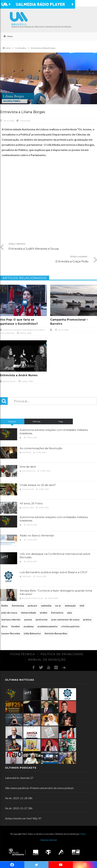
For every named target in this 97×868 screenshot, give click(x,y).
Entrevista (57, 613)
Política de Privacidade (62, 654)
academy (29, 626)
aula (69, 613)
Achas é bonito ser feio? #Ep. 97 (23, 818)
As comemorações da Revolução (41, 448)
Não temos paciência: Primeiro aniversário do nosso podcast (39, 788)
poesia (28, 619)
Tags (61, 421)
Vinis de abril (28, 467)
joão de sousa (9, 613)
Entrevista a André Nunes (19, 375)
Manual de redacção (47, 660)
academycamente (47, 626)
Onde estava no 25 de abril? (38, 485)
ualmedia (46, 606)
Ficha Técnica (23, 654)
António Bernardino (56, 633)
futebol (16, 626)
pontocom (42, 619)
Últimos (36, 421)
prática (87, 619)
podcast (32, 606)
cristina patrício (70, 626)
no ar (58, 606)
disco (4, 626)
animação (70, 606)
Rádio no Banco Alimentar (37, 535)
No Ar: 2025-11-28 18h (19, 798)
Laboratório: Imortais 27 (19, 778)
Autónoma (18, 606)
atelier (44, 613)
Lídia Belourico (32, 633)
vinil (82, 606)
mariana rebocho (11, 619)
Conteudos (25, 121)
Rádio (5, 606)
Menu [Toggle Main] (8, 36)
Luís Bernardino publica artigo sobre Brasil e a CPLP (53, 572)
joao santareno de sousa (65, 619)
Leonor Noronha (11, 633)
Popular (12, 421)
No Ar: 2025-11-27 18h (19, 808)
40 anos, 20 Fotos (31, 503)
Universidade (28, 613)
